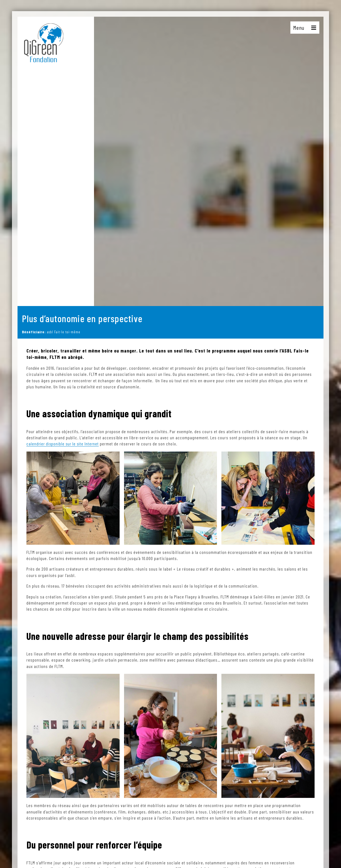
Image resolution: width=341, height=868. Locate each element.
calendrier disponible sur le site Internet (64, 444)
